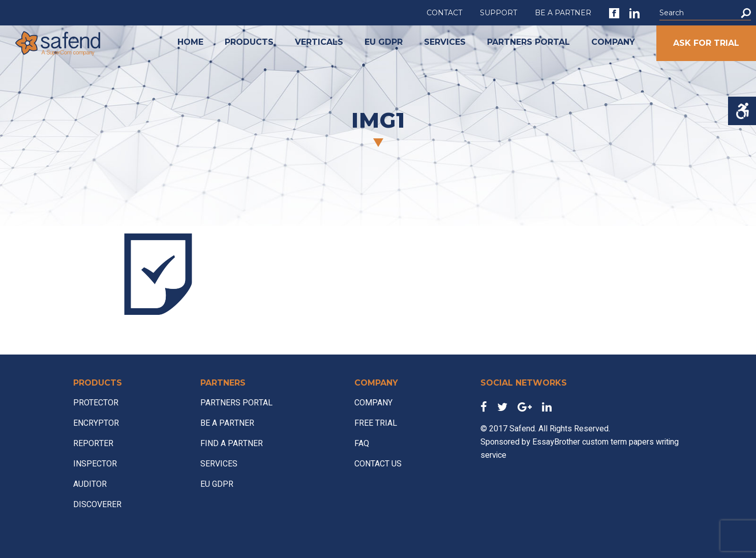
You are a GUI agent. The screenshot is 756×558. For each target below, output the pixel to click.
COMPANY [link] (613, 42)
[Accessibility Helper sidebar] (742, 111)
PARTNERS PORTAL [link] (528, 42)
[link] (614, 13)
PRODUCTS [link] (249, 42)
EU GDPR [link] (384, 42)
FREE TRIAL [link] (376, 423)
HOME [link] (190, 42)
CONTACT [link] (444, 13)
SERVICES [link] (445, 42)
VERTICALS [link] (319, 42)
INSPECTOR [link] (95, 464)
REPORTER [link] (93, 444)
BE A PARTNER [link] (563, 13)
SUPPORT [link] (498, 13)
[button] (746, 13)
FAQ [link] (362, 444)
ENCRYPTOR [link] (96, 423)
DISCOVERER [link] (97, 505)
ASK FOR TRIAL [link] (706, 43)
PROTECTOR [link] (96, 403)
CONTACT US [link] (378, 464)
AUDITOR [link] (90, 484)
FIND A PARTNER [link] (232, 444)
